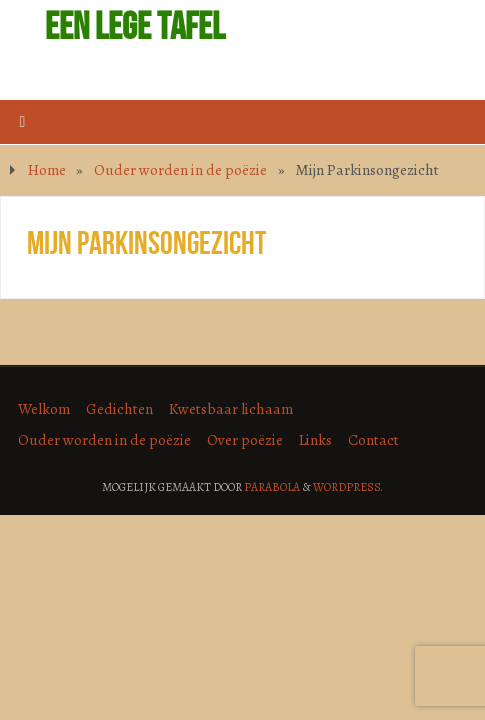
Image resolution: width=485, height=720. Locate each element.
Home (47, 169)
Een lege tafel (135, 26)
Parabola (272, 487)
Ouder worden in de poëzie (180, 169)
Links (315, 439)
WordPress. (348, 487)
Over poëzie (245, 439)
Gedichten (119, 408)
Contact (373, 439)
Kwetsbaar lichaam (231, 408)
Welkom (44, 408)
